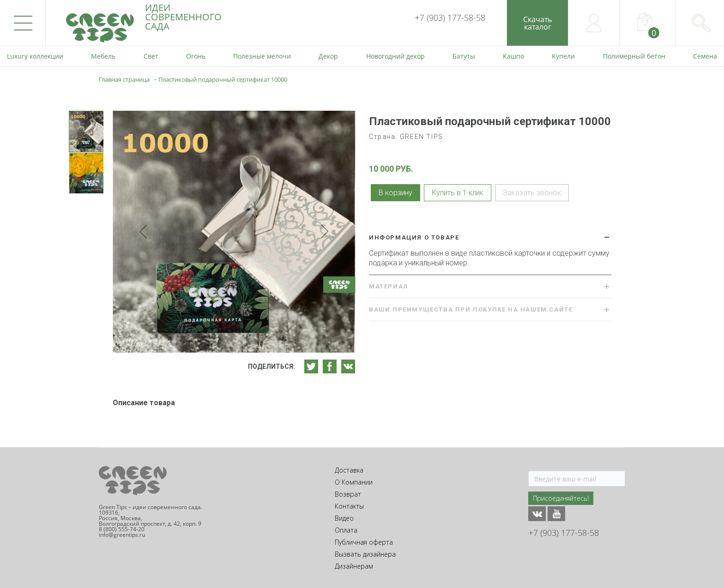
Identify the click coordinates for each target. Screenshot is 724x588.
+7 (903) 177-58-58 (450, 18)
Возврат (348, 494)
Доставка (349, 470)
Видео (344, 518)
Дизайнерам (354, 566)
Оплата (346, 530)
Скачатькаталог (537, 23)
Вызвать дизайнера (365, 554)
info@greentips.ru (122, 535)
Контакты (349, 506)
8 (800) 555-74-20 (122, 529)
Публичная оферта (364, 542)
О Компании (354, 482)
